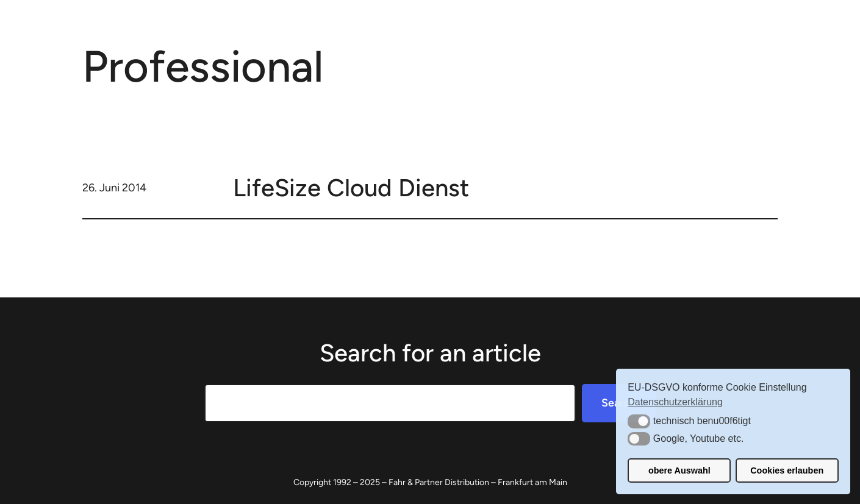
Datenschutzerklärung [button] (675, 402)
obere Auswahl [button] (679, 470)
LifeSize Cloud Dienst (351, 188)
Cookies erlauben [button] (787, 470)
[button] (639, 421)
